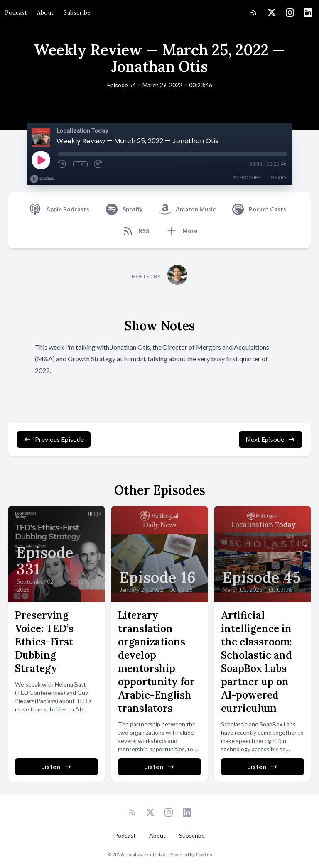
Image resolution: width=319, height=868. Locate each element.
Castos (204, 855)
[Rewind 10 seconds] (62, 164)
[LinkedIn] (308, 12)
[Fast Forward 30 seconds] (98, 164)
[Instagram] (290, 12)
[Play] (41, 160)
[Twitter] (272, 12)
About (45, 12)
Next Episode (271, 439)
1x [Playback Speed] (80, 164)
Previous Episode (54, 439)
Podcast (16, 12)
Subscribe (77, 12)
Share (279, 178)
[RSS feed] (253, 12)
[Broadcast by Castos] (42, 179)
